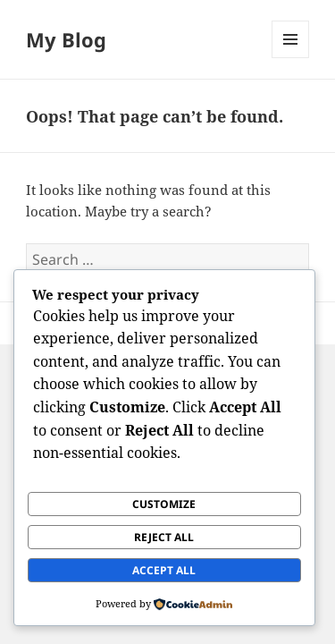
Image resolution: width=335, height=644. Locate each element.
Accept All (164, 570)
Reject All (164, 537)
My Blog (66, 39)
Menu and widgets (291, 58)
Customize (164, 504)
